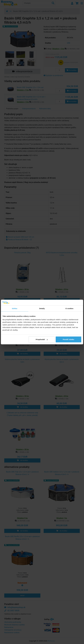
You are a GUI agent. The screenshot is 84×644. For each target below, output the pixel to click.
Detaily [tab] (42, 308)
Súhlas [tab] (15, 308)
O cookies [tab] (69, 308)
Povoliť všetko (68, 339)
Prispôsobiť (42, 339)
